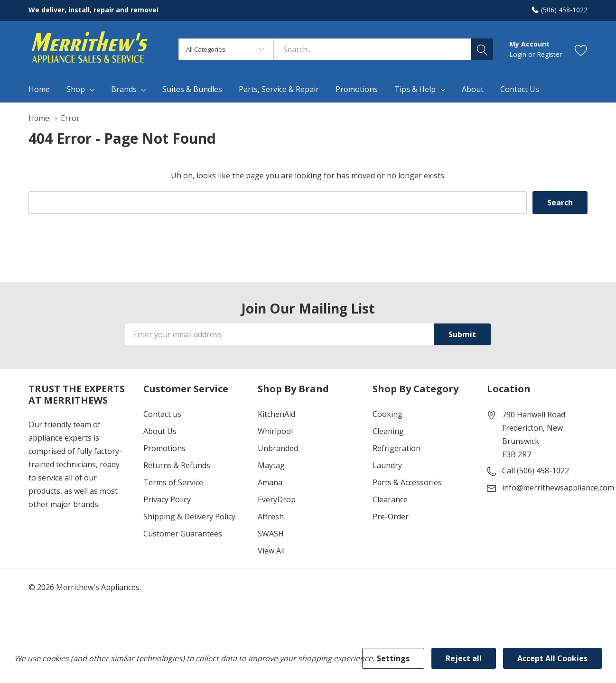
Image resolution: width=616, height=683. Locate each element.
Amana (270, 482)
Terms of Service (173, 482)
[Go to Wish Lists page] (581, 50)
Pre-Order (391, 517)
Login (519, 54)
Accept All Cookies (552, 658)
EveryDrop (277, 499)
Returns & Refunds (177, 465)
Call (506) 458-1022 (536, 471)
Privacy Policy (167, 499)
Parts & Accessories (407, 482)
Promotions (164, 448)
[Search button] (482, 49)
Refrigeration (397, 448)
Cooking (387, 414)
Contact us (162, 414)
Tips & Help (415, 89)
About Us (160, 431)
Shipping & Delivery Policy (189, 517)
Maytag (271, 465)
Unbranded (278, 448)
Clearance (390, 499)
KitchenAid (276, 414)
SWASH (271, 534)
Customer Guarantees (183, 534)
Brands (124, 89)
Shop (76, 89)
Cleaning (388, 431)
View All (271, 551)
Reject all (464, 658)
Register (549, 54)
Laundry (387, 465)
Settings (393, 658)
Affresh (271, 517)
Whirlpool (275, 431)
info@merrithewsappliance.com (558, 488)
